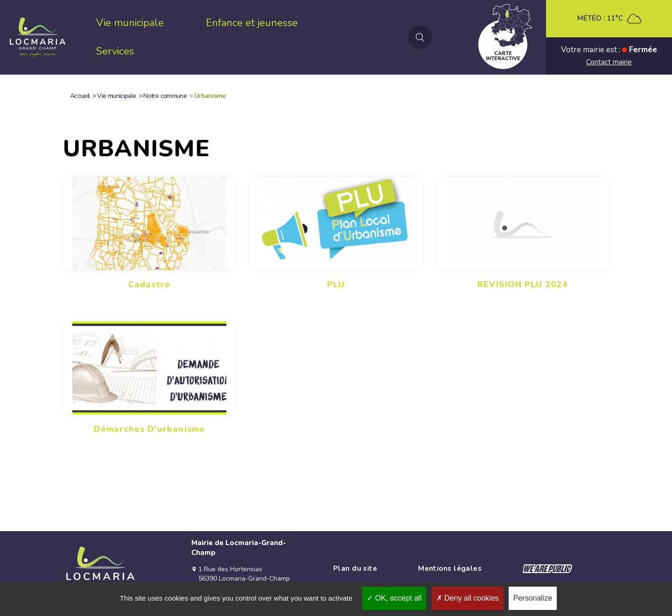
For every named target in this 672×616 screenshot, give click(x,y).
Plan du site (355, 568)
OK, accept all (394, 598)
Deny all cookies (468, 598)
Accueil (80, 96)
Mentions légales (450, 568)
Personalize (533, 598)
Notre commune (165, 96)
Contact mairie (609, 62)
